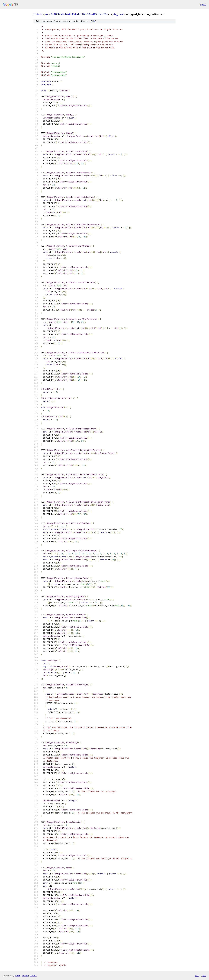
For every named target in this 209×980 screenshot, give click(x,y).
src (47, 14)
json (204, 976)
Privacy (25, 976)
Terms (33, 976)
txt (197, 976)
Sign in (203, 5)
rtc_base (118, 14)
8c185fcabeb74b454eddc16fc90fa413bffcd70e (79, 14)
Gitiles (17, 976)
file (93, 21)
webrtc (38, 14)
